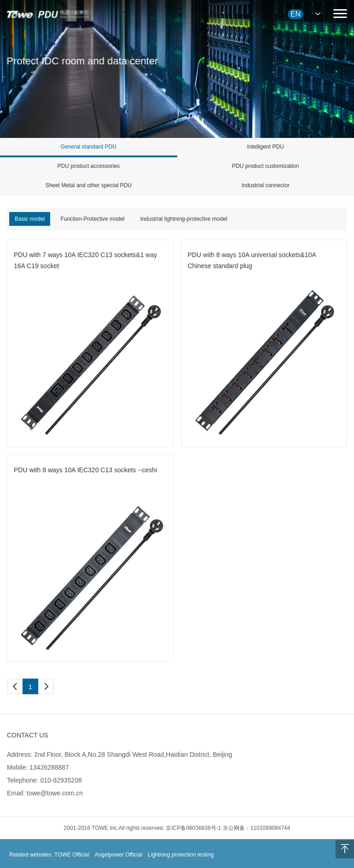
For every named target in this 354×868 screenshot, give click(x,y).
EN (296, 14)
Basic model (30, 219)
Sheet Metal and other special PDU (89, 186)
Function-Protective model (92, 219)
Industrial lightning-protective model (184, 219)
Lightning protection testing (181, 858)
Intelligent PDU (266, 147)
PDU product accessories (89, 166)
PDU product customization (265, 166)
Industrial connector (265, 186)
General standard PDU (89, 147)
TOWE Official (72, 858)
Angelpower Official (119, 858)
